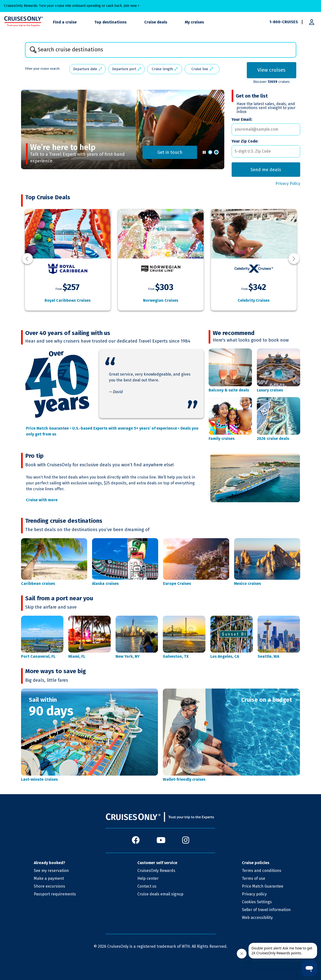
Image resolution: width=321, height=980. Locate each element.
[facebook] (136, 840)
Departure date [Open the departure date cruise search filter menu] (88, 69)
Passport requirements (55, 894)
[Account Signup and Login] (312, 22)
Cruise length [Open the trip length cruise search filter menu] (165, 69)
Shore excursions (49, 886)
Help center (148, 878)
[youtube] (161, 840)
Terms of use (254, 878)
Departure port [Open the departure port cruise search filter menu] (126, 69)
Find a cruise (65, 22)
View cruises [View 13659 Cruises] (271, 70)
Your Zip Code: (245, 141)
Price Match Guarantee (263, 886)
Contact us (147, 886)
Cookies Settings (257, 902)
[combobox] (161, 50)
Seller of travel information (266, 910)
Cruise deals (156, 22)
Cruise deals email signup (160, 894)
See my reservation (51, 871)
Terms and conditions (262, 871)
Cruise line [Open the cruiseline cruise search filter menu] (202, 69)
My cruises (194, 22)
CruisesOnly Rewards (156, 871)
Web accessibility (257, 918)
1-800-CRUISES (284, 22)
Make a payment (49, 878)
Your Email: (242, 119)
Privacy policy (254, 894)
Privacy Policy (288, 184)
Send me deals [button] (268, 170)
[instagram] (186, 840)
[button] (210, 152)
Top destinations (110, 22)
